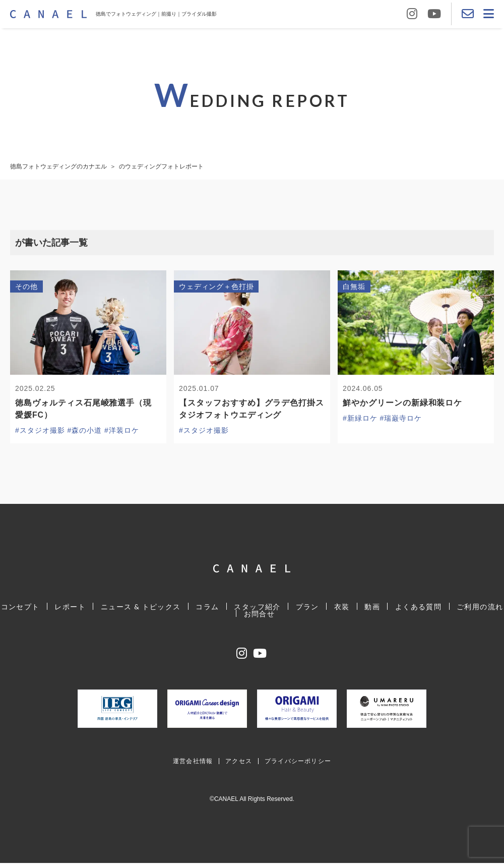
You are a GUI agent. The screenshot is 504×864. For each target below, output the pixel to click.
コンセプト (22, 607)
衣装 (341, 607)
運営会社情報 (193, 762)
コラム (208, 607)
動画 (371, 607)
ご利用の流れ (478, 607)
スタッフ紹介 (258, 607)
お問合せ (260, 614)
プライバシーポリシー (298, 762)
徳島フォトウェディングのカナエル (58, 166)
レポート (72, 607)
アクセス (239, 762)
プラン (307, 607)
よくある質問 (417, 607)
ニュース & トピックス (142, 607)
